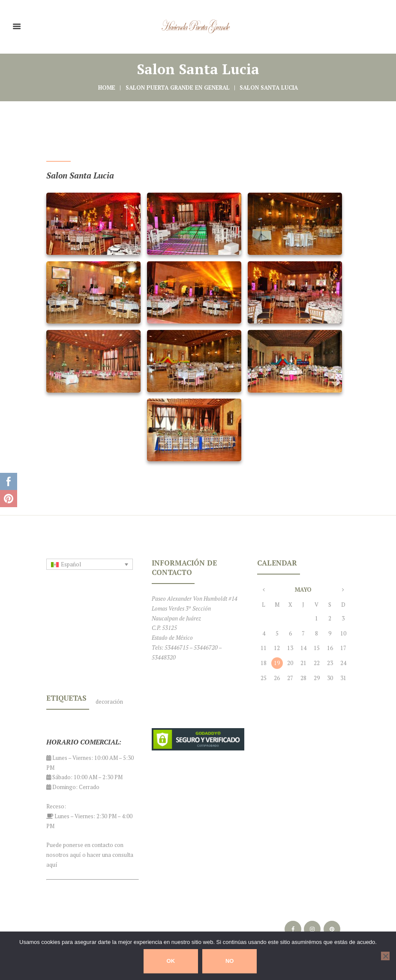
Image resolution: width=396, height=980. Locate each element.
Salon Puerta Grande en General (178, 88)
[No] (385, 956)
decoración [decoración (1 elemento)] (109, 702)
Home (107, 88)
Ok (171, 961)
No (230, 961)
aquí (75, 855)
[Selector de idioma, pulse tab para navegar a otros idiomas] (90, 564)
